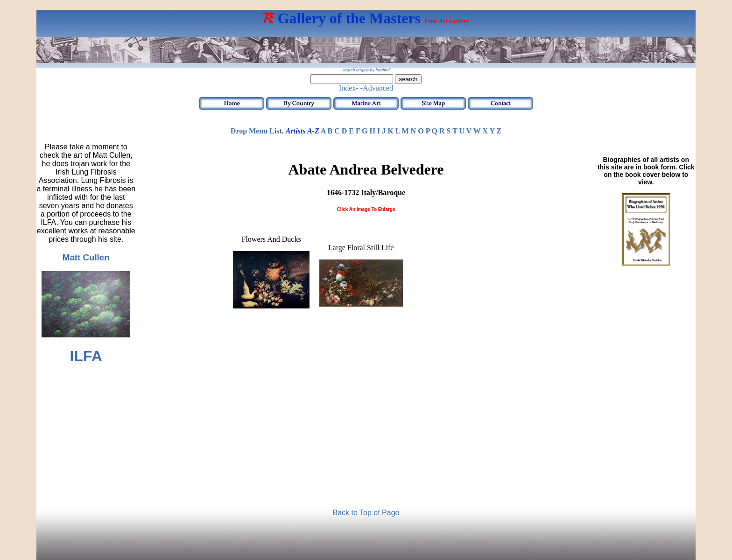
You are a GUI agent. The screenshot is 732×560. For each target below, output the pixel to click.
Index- (349, 88)
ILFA (86, 356)
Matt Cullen (86, 257)
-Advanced (377, 88)
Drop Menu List (256, 131)
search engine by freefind (366, 70)
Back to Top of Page (366, 513)
